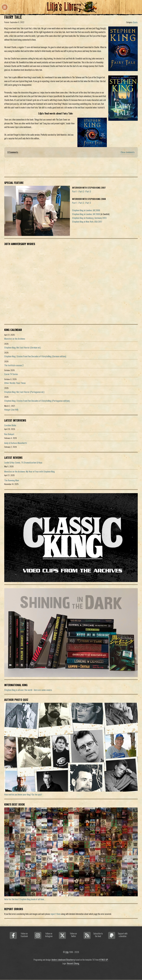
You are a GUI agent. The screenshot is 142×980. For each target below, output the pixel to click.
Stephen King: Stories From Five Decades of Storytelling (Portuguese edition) (37, 401)
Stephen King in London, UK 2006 (86, 210)
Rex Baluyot (9, 434)
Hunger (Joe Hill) (11, 410)
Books (135, 22)
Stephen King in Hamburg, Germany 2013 (89, 218)
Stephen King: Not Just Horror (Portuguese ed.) (24, 392)
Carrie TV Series (11, 374)
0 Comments (13, 152)
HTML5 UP (104, 960)
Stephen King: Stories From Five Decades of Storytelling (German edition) (35, 356)
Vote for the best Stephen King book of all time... (25, 899)
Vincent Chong (73, 963)
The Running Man (12, 480)
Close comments (128, 152)
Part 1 (75, 191)
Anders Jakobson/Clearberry (63, 960)
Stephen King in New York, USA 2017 (87, 222)
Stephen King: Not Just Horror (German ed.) (23, 347)
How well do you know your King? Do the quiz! (23, 794)
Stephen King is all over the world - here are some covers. (28, 690)
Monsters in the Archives (15, 339)
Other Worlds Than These (15, 383)
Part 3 (88, 191)
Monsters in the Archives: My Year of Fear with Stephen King (30, 471)
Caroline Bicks (10, 425)
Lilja (67, 952)
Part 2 (81, 191)
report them (55, 914)
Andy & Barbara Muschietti (16, 443)
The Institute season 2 (14, 365)
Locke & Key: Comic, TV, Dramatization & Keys (23, 462)
